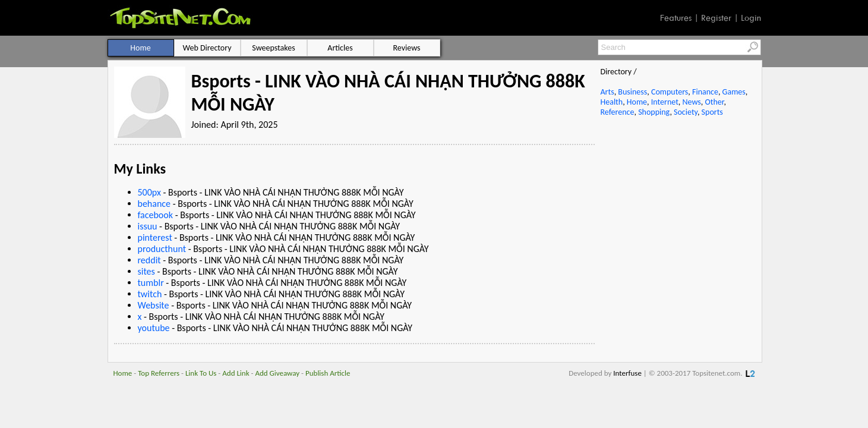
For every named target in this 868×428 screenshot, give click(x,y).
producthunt (162, 249)
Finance (705, 92)
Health (612, 102)
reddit (149, 260)
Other (714, 102)
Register (716, 18)
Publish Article (328, 373)
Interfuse (627, 373)
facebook (156, 215)
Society (686, 112)
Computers (670, 92)
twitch (150, 294)
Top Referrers (159, 373)
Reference (618, 112)
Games (734, 92)
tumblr (151, 283)
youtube (154, 328)
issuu (148, 226)
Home (637, 102)
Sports (712, 112)
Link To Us (201, 373)
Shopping (654, 112)
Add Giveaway (277, 373)
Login (751, 18)
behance (154, 204)
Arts (607, 92)
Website (154, 305)
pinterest (155, 237)
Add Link (236, 373)
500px (149, 192)
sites (146, 271)
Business (632, 92)
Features (676, 18)
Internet (665, 102)
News (692, 102)
